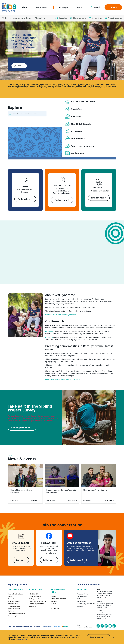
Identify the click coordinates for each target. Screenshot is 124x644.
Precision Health (13, 604)
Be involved (36, 590)
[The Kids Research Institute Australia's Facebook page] (98, 626)
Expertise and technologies (17, 613)
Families (53, 596)
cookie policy (21, 639)
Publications (75, 153)
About (25, 7)
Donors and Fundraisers (58, 599)
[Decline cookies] (114, 637)
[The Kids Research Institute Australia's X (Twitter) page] (106, 626)
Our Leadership (82, 596)
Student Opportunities (36, 604)
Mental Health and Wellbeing (14, 610)
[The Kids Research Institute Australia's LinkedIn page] (114, 626)
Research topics (13, 616)
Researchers (54, 601)
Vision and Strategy (83, 594)
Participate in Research (80, 101)
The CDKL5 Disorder (79, 124)
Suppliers (53, 603)
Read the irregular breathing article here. (63, 379)
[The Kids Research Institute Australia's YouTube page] (110, 626)
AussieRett (74, 109)
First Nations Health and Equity (16, 595)
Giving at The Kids (35, 596)
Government (55, 606)
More (79, 7)
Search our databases (79, 146)
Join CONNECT (34, 594)
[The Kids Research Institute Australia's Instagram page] (102, 626)
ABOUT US (82, 590)
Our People (63, 7)
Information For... (58, 591)
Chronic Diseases (13, 599)
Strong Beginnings (14, 606)
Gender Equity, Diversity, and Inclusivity (86, 605)
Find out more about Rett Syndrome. (61, 315)
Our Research (43, 7)
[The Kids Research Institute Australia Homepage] (9, 7)
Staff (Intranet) (55, 608)
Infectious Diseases (14, 601)
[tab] (62, 61)
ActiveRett (74, 131)
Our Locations (81, 601)
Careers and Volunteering (37, 601)
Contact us (33, 606)
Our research (15, 590)
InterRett (73, 116)
